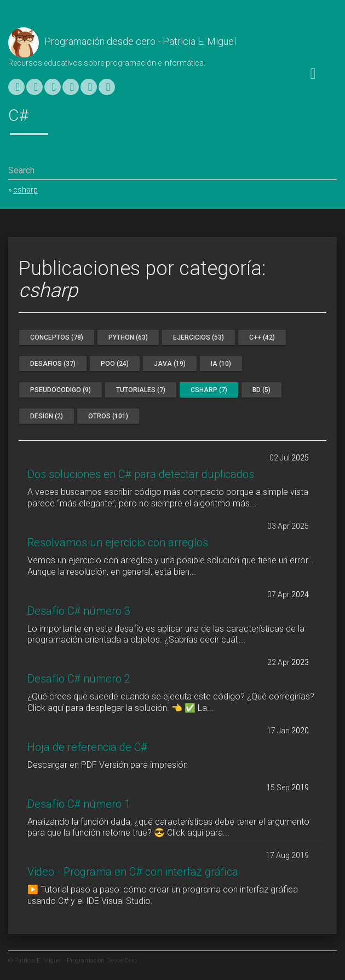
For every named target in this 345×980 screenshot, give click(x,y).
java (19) (170, 364)
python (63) (128, 337)
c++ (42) (262, 337)
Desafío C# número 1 (79, 804)
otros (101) (108, 416)
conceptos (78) (57, 337)
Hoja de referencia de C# (87, 747)
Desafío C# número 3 (79, 611)
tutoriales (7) (141, 390)
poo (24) (115, 364)
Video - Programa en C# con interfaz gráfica (133, 872)
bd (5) (261, 390)
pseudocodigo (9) (61, 390)
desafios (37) (53, 364)
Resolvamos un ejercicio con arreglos (118, 542)
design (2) (47, 416)
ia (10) (221, 364)
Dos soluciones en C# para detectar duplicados (141, 474)
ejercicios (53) (199, 337)
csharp (25, 190)
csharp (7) (209, 390)
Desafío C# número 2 (79, 679)
